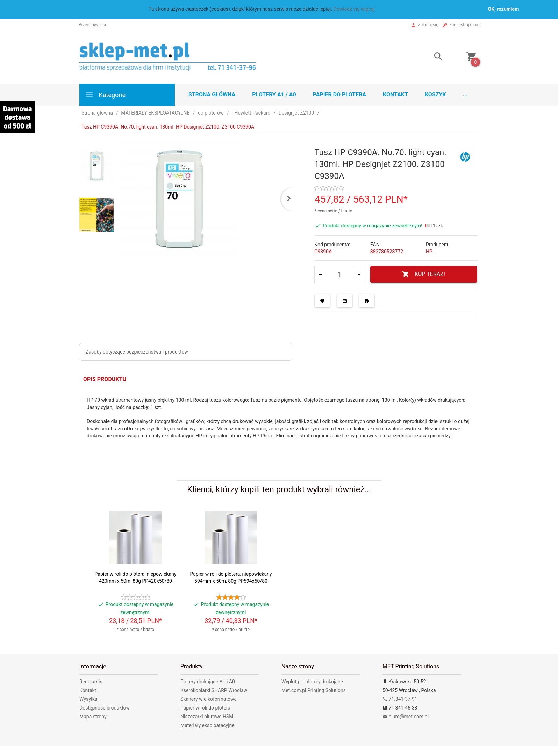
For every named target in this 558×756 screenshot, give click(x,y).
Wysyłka (88, 699)
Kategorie (105, 94)
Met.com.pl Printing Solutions (314, 690)
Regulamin (91, 682)
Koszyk (435, 94)
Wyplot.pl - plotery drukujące (312, 682)
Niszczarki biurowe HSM (207, 717)
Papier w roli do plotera (205, 708)
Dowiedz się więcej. (355, 9)
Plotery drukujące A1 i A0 (208, 682)
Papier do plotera (339, 94)
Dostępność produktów (105, 708)
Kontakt (395, 94)
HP (429, 252)
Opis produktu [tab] (105, 379)
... (465, 94)
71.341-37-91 (400, 699)
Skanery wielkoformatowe (209, 699)
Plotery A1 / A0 (274, 94)
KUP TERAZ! (424, 274)
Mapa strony (93, 717)
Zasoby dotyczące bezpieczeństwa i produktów (137, 352)
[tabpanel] (279, 424)
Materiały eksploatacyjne (208, 725)
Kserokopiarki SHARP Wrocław (214, 690)
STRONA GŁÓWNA (212, 94)
